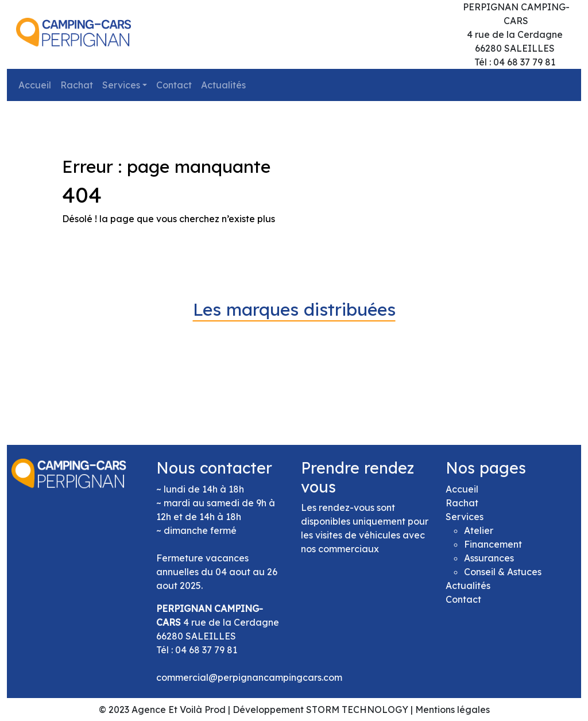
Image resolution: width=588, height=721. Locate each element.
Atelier (479, 530)
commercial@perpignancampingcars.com (249, 677)
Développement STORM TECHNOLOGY (320, 710)
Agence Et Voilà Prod (179, 710)
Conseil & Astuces (503, 572)
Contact (174, 85)
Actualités (223, 85)
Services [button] (121, 85)
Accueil (35, 85)
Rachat (77, 85)
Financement (493, 544)
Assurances (489, 558)
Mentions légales (452, 710)
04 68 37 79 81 (206, 650)
